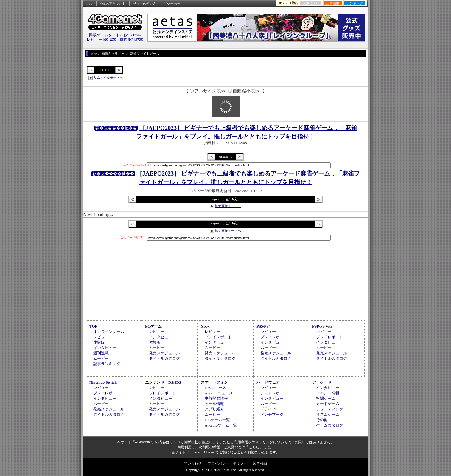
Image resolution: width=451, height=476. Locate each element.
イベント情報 (328, 393)
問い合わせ (172, 4)
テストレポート (274, 393)
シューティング (330, 409)
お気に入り (311, 3)
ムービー (101, 358)
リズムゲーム (328, 414)
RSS (89, 4)
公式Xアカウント (113, 4)
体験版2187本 (131, 39)
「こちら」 (254, 447)
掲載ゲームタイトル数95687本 (115, 35)
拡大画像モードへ (228, 206)
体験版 (99, 342)
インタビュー (105, 348)
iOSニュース (215, 388)
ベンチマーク (272, 414)
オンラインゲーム (109, 332)
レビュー (101, 337)
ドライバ (268, 409)
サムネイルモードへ (108, 77)
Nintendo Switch (103, 382)
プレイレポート (218, 337)
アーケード (322, 382)
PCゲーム (153, 326)
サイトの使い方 (145, 4)
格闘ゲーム (326, 398)
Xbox (205, 326)
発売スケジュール (164, 353)
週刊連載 (101, 353)
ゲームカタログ (330, 425)
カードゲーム (328, 404)
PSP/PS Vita (322, 326)
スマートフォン (214, 382)
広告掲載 (260, 463)
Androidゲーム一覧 (221, 425)
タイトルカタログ (164, 358)
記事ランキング (107, 364)
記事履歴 (333, 3)
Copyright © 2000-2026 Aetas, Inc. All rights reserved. (225, 470)
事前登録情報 (216, 398)
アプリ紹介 (214, 409)
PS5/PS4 (263, 326)
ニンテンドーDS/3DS (163, 382)
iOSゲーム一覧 (217, 420)
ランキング (355, 3)
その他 (322, 420)
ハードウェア (268, 382)
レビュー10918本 (101, 39)
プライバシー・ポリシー (227, 463)
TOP (93, 326)
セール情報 (214, 404)
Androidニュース (219, 393)
